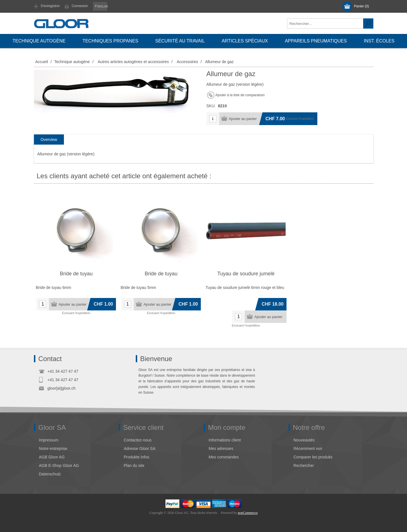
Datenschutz (50, 474)
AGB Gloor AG (52, 457)
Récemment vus (308, 449)
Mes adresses (221, 449)
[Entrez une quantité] (213, 119)
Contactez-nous (138, 440)
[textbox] (325, 23)
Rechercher (368, 23)
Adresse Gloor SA (140, 449)
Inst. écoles (379, 41)
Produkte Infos (137, 457)
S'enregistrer (50, 6)
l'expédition (306, 119)
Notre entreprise (53, 449)
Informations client (225, 440)
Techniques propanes (110, 41)
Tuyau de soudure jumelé (246, 274)
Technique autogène (39, 41)
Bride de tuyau (76, 274)
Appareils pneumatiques (316, 41)
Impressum (49, 440)
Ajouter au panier (243, 119)
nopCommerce (248, 513)
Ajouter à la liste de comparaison (240, 95)
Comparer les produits (313, 457)
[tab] (49, 140)
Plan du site (134, 466)
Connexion (80, 6)
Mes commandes (224, 457)
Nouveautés (304, 440)
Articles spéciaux (245, 41)
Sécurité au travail (180, 41)
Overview (49, 140)
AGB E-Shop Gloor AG (59, 466)
